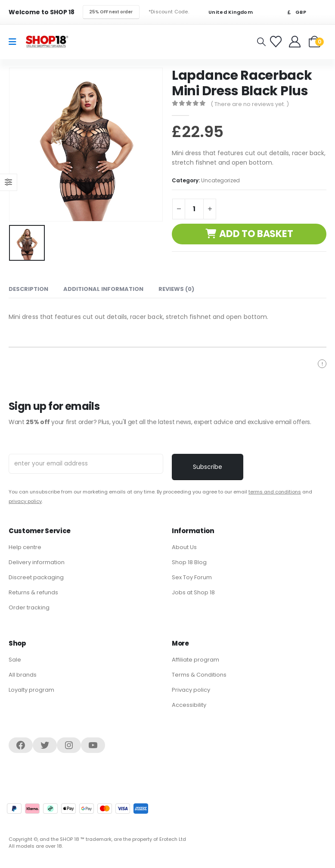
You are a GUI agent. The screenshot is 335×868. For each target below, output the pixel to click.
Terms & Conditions (199, 673)
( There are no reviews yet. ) (250, 104)
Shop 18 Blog (189, 561)
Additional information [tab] (103, 288)
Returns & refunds (33, 591)
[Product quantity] (194, 209)
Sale (15, 658)
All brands (23, 673)
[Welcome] (296, 42)
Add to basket (256, 234)
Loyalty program (31, 688)
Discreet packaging (36, 576)
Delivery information (37, 561)
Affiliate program (195, 658)
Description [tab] (28, 288)
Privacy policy (191, 688)
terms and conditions (275, 490)
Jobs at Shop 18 (193, 591)
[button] (261, 42)
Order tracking (29, 606)
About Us (184, 546)
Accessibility (189, 704)
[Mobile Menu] (15, 42)
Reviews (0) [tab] (176, 288)
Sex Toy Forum (192, 576)
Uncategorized (220, 180)
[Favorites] (277, 42)
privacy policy (25, 500)
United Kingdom (225, 12)
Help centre (25, 546)
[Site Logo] (47, 42)
